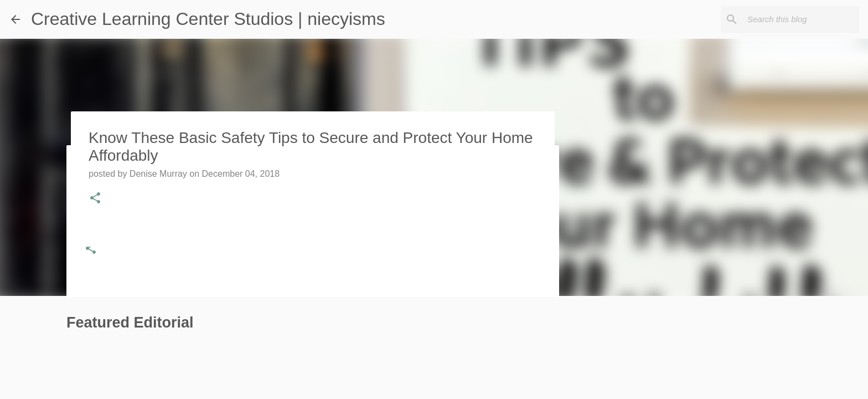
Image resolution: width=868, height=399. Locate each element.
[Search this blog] (801, 19)
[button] (91, 249)
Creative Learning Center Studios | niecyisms (208, 19)
